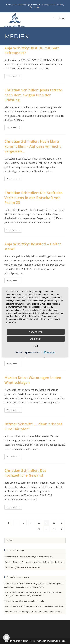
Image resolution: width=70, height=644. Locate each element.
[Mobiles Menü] (60, 18)
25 (54, 529)
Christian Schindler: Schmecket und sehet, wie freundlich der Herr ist (34, 562)
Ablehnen (36, 339)
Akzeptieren (36, 332)
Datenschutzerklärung (56, 641)
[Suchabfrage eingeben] (35, 540)
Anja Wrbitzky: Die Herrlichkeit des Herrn (22, 567)
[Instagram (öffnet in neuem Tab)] (34, 7)
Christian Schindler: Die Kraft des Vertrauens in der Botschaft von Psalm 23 (33, 198)
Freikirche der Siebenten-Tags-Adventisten (23, 4)
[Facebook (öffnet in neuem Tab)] (31, 7)
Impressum (41, 641)
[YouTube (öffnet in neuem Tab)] (38, 7)
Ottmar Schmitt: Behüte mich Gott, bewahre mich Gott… (29, 557)
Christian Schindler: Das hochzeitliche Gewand (25, 473)
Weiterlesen (14, 77)
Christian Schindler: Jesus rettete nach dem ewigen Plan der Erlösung (33, 95)
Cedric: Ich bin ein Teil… (34, 601)
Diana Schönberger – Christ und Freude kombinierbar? (39, 606)
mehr (36, 346)
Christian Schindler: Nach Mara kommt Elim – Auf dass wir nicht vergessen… (33, 146)
